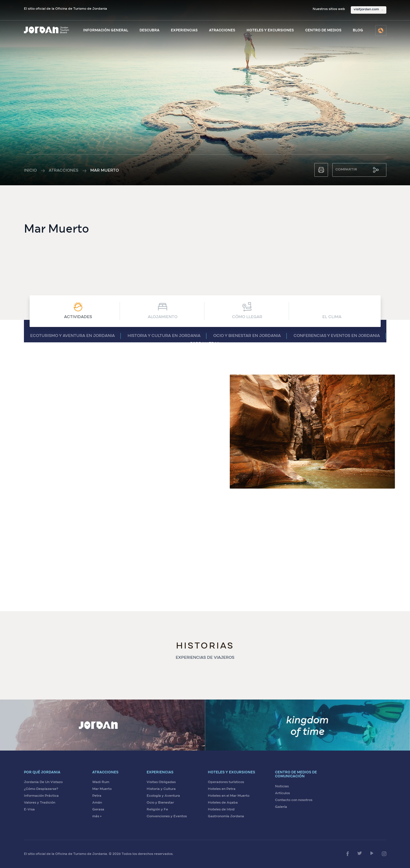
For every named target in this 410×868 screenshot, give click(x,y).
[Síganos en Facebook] (348, 854)
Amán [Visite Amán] (97, 803)
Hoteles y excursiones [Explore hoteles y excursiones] (270, 31)
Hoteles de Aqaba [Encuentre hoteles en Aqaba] (223, 803)
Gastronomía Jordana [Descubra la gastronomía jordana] (226, 816)
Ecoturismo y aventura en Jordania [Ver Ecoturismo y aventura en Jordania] (72, 336)
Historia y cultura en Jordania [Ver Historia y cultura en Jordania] (164, 336)
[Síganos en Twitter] (360, 853)
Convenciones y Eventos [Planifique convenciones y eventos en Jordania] (167, 816)
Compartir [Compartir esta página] (346, 170)
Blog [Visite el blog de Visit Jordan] (358, 31)
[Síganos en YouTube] (372, 853)
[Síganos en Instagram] (384, 854)
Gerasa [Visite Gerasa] (98, 810)
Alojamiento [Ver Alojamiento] (163, 311)
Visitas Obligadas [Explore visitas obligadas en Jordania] (161, 782)
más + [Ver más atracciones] (97, 816)
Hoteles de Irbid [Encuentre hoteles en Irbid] (221, 810)
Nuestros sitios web (329, 9)
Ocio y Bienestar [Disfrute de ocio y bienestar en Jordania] (160, 803)
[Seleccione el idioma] (381, 31)
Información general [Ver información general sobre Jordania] (106, 31)
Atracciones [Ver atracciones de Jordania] (222, 31)
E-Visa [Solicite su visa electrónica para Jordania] (29, 810)
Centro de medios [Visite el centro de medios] (323, 31)
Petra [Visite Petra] (97, 796)
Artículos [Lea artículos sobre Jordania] (282, 793)
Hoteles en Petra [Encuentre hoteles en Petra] (222, 789)
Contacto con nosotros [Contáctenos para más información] (294, 800)
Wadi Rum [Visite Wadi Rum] (101, 782)
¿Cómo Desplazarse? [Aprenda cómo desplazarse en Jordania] (41, 789)
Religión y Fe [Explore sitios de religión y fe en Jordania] (157, 810)
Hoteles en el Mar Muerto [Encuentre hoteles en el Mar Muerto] (229, 796)
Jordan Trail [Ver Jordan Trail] (205, 344)
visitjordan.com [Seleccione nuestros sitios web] (366, 9)
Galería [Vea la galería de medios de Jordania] (281, 807)
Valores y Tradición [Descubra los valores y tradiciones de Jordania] (40, 803)
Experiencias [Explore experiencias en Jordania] (184, 31)
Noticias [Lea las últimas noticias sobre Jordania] (282, 786)
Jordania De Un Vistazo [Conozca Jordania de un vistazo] (43, 782)
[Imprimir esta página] (321, 170)
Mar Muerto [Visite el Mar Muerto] (102, 789)
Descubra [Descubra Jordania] (149, 31)
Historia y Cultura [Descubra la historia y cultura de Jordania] (161, 789)
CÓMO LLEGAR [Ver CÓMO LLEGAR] (247, 311)
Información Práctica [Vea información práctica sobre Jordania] (41, 796)
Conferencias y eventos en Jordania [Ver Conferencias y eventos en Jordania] (337, 336)
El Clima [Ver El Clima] (332, 311)
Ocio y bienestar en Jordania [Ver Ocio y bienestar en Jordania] (247, 336)
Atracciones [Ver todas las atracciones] (63, 170)
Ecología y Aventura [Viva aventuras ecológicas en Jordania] (163, 796)
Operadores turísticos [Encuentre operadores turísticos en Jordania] (226, 782)
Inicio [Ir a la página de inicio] (30, 170)
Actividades (78, 311)
